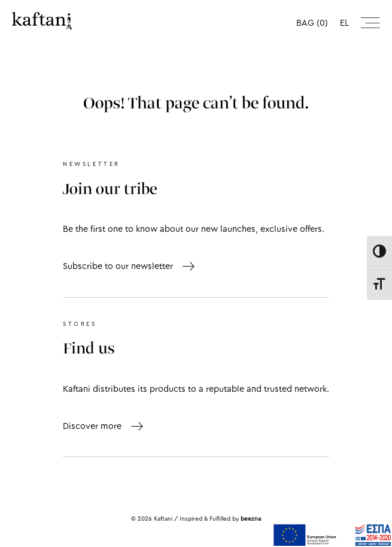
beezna (251, 519)
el (344, 23)
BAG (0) (312, 23)
